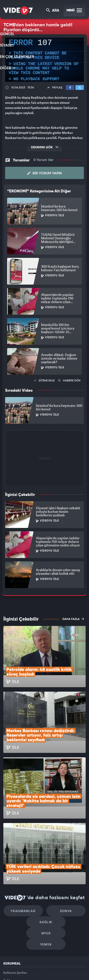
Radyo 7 (23, 964)
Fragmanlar (26, 849)
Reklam (9, 914)
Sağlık (27, 863)
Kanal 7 (7, 964)
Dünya (64, 849)
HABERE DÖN (69, 379)
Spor (65, 863)
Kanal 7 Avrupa (38, 964)
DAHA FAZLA (73, 617)
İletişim (9, 924)
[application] (44, 60)
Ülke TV (53, 964)
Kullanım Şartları (15, 904)
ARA (53, 11)
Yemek (46, 876)
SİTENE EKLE (44, 379)
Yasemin (46, 973)
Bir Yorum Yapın (44, 172)
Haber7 (75, 964)
